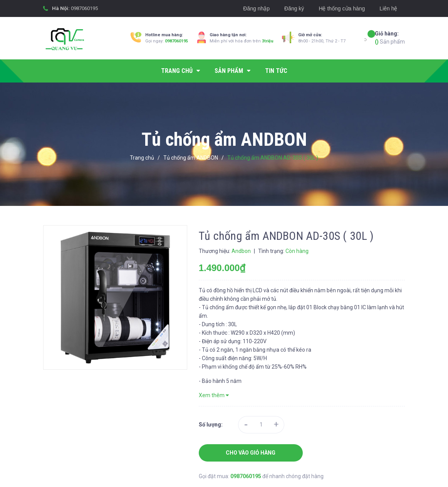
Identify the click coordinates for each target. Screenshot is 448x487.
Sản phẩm (390, 37)
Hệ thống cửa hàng (342, 8)
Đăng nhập (256, 8)
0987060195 (84, 8)
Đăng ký (294, 8)
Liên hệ (388, 8)
